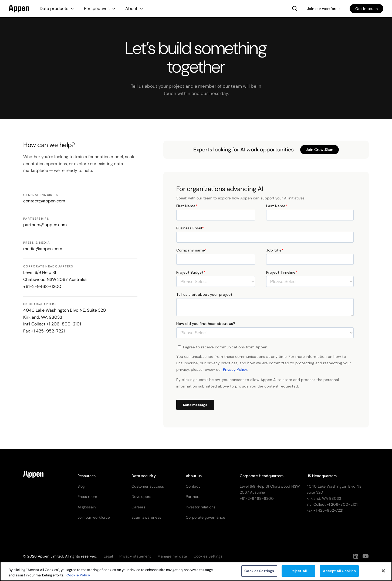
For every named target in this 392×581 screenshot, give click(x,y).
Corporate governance (205, 517)
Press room (87, 497)
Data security (144, 476)
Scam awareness (146, 517)
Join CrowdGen (320, 150)
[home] (19, 9)
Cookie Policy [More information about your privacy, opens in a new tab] (78, 577)
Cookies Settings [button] (208, 556)
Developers (141, 497)
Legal (108, 556)
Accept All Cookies (339, 573)
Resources (87, 476)
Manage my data (172, 556)
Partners (193, 497)
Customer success (148, 486)
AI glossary (87, 507)
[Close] (383, 573)
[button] (57, 9)
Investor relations (201, 507)
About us (194, 476)
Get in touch (366, 9)
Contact (193, 486)
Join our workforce (323, 9)
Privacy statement (135, 556)
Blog (81, 486)
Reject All (299, 573)
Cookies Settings (259, 573)
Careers (138, 507)
